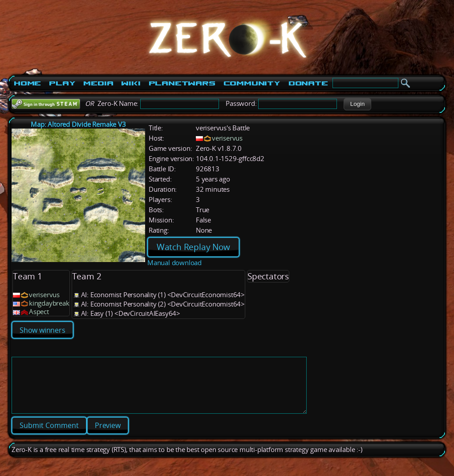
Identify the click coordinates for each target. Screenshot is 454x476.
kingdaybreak (49, 303)
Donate (308, 83)
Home (27, 83)
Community (252, 83)
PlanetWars (182, 83)
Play (62, 83)
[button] (357, 104)
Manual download (174, 263)
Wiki (131, 83)
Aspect (39, 312)
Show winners (43, 330)
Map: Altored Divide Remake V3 (78, 124)
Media (98, 83)
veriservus (227, 138)
